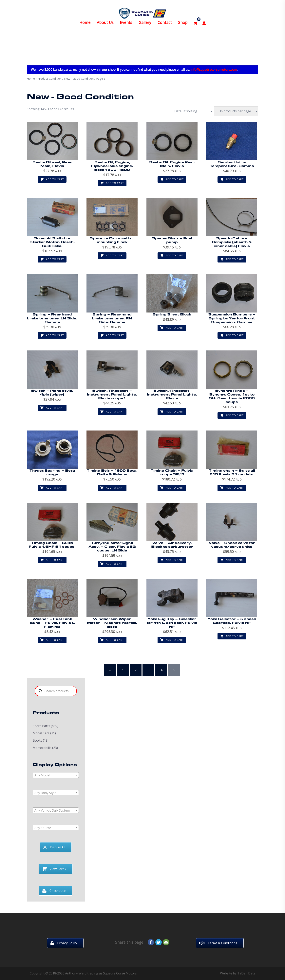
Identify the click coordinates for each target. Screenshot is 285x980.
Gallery (145, 19)
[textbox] (56, 775)
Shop (183, 19)
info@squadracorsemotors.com (214, 70)
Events (126, 19)
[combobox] (56, 775)
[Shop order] (191, 111)
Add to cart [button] (52, 179)
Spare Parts (41, 726)
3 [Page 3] (149, 670)
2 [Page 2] (136, 670)
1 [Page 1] (123, 670)
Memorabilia (42, 748)
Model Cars (41, 733)
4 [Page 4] (161, 670)
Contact (165, 19)
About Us (105, 19)
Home (85, 19)
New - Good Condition (79, 78)
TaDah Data (246, 973)
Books (37, 740)
